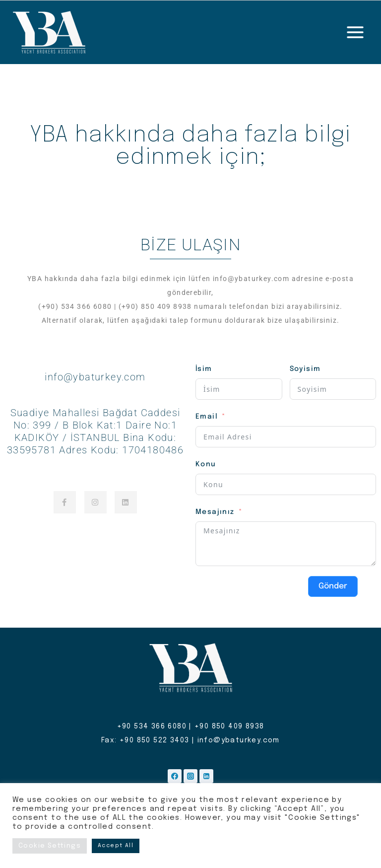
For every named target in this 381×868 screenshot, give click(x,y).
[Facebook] (175, 776)
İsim (204, 369)
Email (207, 417)
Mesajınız (215, 512)
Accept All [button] (116, 846)
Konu (206, 464)
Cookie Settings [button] (50, 846)
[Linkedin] (206, 776)
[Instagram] (190, 776)
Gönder (333, 586)
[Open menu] (355, 32)
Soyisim (305, 369)
